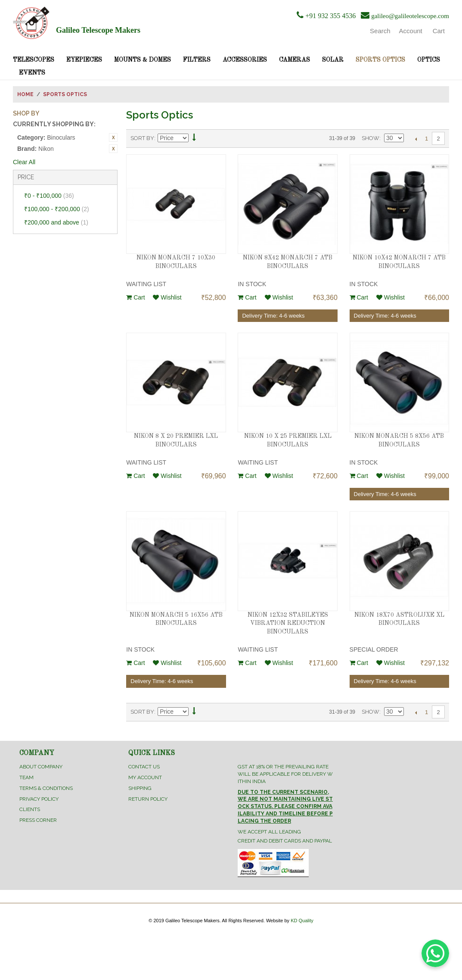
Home (25, 94)
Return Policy (148, 799)
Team (26, 777)
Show (371, 138)
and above (56, 222)
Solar (333, 60)
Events (32, 73)
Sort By (142, 138)
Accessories (245, 60)
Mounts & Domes (143, 60)
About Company (41, 767)
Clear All (24, 162)
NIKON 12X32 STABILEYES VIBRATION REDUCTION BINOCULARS (288, 623)
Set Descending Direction (194, 139)
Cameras (295, 60)
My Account (145, 777)
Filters (197, 60)
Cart (135, 297)
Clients (30, 809)
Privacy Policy (39, 799)
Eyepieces (84, 60)
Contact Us (144, 767)
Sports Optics (380, 60)
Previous (416, 139)
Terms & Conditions (46, 788)
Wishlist (167, 297)
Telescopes (34, 60)
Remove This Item (113, 137)
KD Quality (302, 921)
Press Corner (38, 820)
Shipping (140, 788)
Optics (429, 60)
